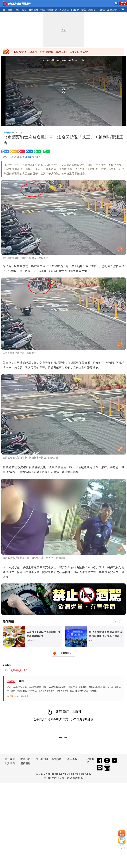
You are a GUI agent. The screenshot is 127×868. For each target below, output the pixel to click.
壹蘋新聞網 (9, 132)
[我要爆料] (122, 833)
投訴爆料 (10, 763)
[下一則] (122, 622)
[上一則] (116, 622)
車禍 (25, 670)
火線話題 (64, 10)
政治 (10, 10)
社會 (17, 10)
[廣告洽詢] (122, 840)
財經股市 (33, 10)
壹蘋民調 (52, 10)
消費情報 (25, 763)
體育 (43, 10)
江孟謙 (28, 157)
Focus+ (75, 10)
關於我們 (10, 759)
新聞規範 (57, 759)
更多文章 (25, 696)
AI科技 (92, 10)
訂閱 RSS (12, 696)
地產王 (101, 10)
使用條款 (72, 759)
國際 (24, 10)
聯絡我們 (25, 759)
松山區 (16, 670)
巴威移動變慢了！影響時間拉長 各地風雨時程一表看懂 (44, 51)
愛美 (84, 10)
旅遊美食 (112, 10)
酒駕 (6, 670)
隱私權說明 (41, 759)
